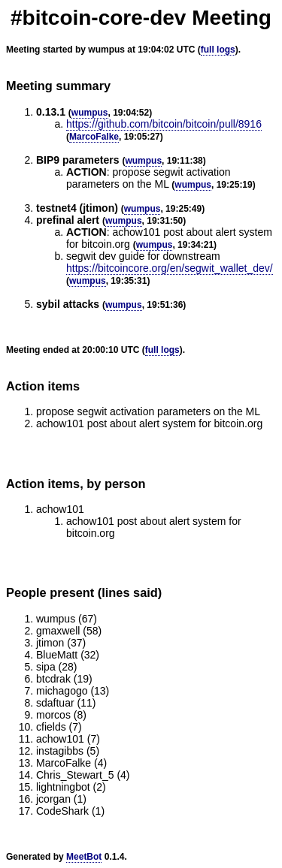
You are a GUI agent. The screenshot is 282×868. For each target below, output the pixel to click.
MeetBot (84, 857)
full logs (218, 50)
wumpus (90, 113)
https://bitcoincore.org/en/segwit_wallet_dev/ (170, 268)
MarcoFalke (94, 137)
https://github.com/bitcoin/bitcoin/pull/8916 (164, 124)
